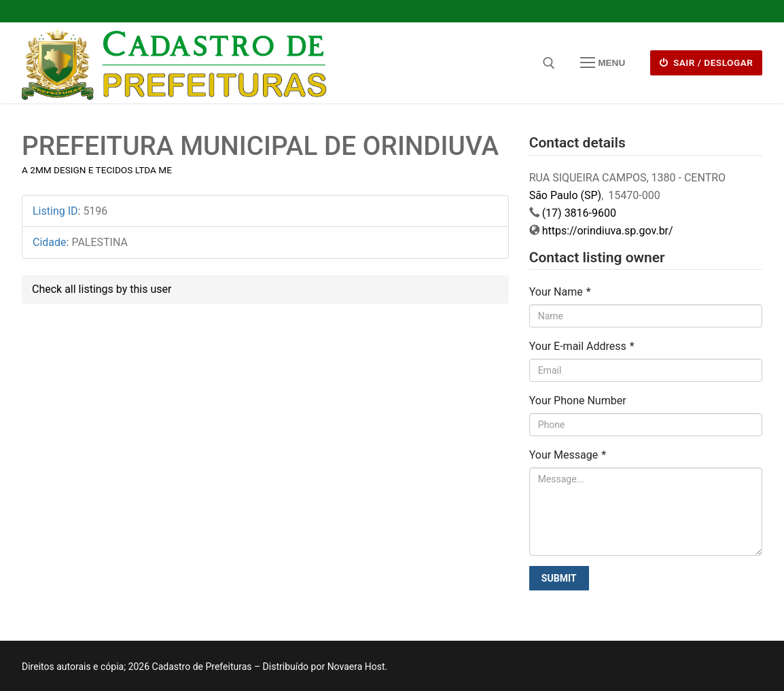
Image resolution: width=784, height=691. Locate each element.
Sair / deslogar (707, 63)
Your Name (560, 292)
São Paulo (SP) (565, 195)
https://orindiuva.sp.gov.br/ (608, 231)
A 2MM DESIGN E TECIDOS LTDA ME (97, 170)
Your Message (568, 455)
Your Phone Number (578, 401)
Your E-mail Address (582, 346)
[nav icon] (603, 63)
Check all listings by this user (102, 289)
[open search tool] (549, 63)
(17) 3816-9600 (579, 213)
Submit (559, 578)
